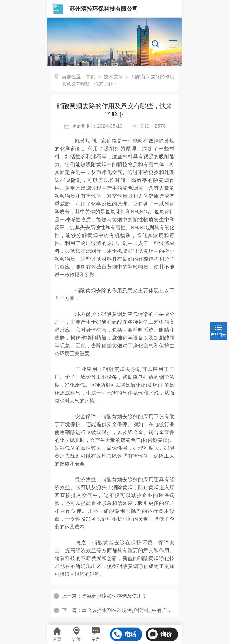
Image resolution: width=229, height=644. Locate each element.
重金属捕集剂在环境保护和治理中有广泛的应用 (134, 610)
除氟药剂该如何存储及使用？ (114, 596)
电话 (124, 634)
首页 (91, 77)
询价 (160, 634)
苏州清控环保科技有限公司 (104, 9)
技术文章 (113, 77)
